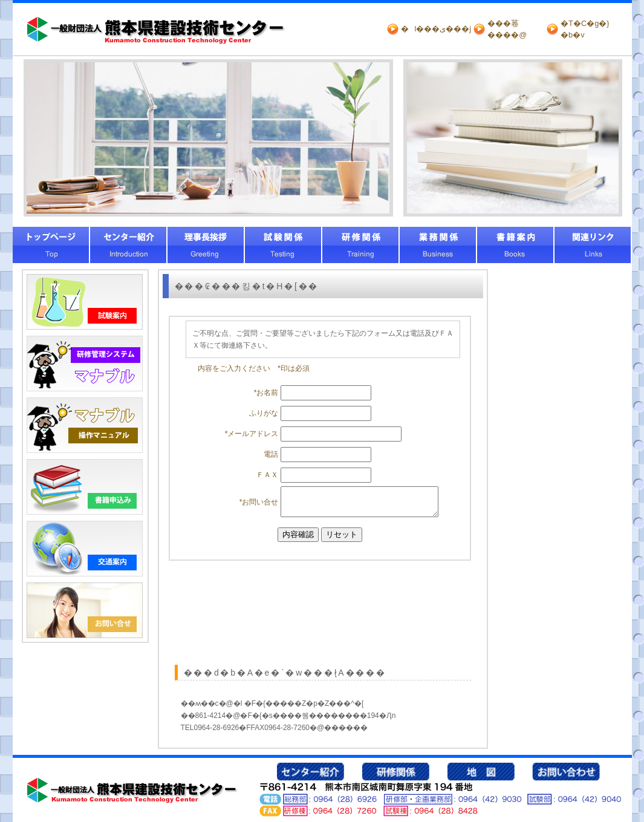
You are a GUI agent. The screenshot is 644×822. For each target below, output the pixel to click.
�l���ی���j (436, 29)
